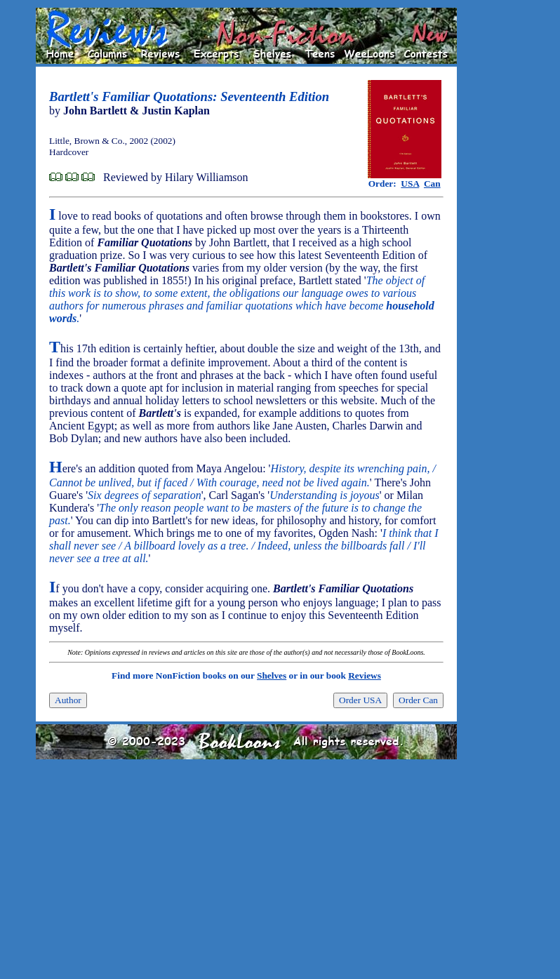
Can (432, 184)
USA (410, 184)
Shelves (272, 675)
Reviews (365, 675)
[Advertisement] (502, 218)
